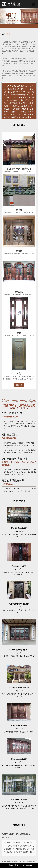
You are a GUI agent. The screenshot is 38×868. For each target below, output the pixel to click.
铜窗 (19, 332)
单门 (19, 373)
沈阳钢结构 (22, 862)
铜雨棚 (19, 250)
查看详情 (19, 385)
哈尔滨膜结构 (31, 862)
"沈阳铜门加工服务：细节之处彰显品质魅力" (16, 834)
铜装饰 (19, 209)
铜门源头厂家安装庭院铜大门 (19, 168)
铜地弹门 (19, 291)
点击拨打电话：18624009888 (19, 865)
